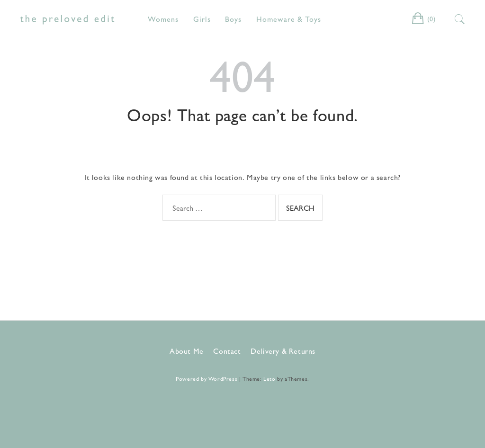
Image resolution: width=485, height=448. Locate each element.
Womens (163, 19)
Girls (202, 19)
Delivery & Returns (283, 351)
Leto (269, 378)
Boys (233, 19)
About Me (187, 351)
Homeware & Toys (289, 19)
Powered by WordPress (207, 378)
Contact (227, 351)
